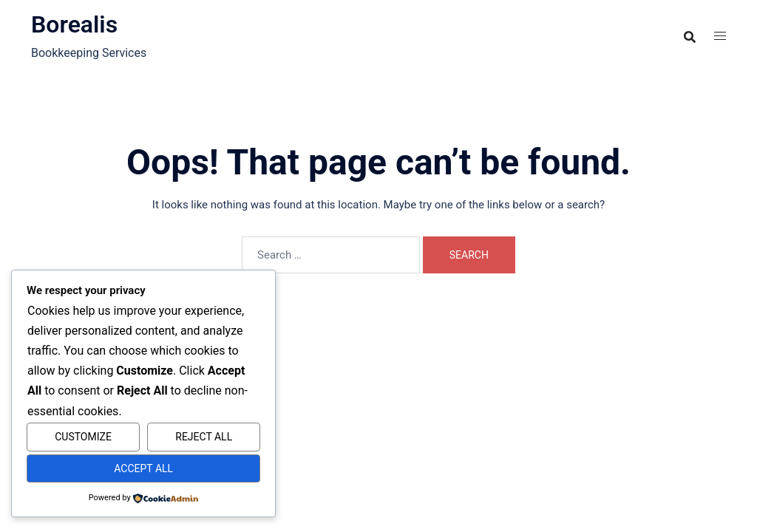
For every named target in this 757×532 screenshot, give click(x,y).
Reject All (204, 437)
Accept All (143, 468)
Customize (83, 437)
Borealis (74, 24)
